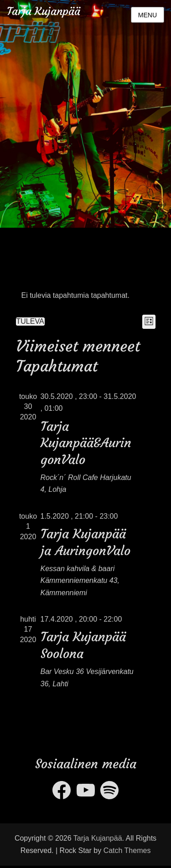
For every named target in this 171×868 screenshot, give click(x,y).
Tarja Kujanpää (44, 11)
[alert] (86, 296)
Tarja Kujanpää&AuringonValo (86, 443)
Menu (148, 15)
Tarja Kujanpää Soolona (83, 645)
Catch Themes (127, 850)
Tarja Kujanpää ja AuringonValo (85, 542)
